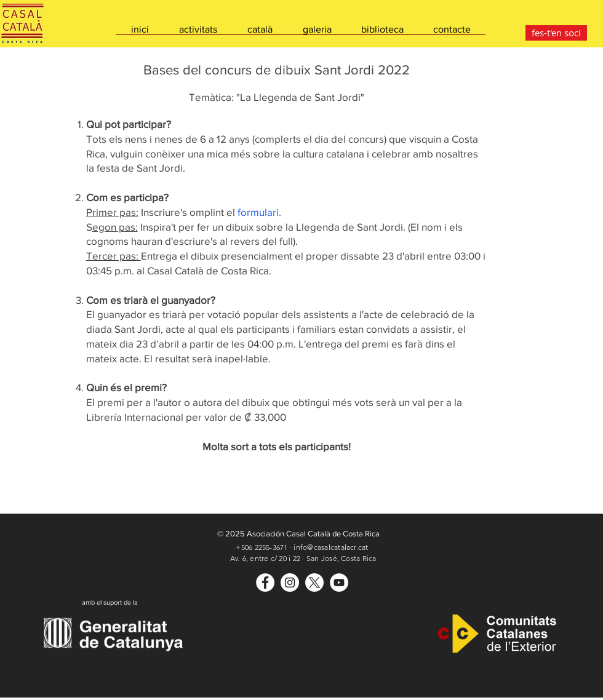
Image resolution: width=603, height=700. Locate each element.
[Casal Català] (265, 583)
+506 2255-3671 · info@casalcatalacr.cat (302, 547)
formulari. (259, 212)
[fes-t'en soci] (556, 33)
